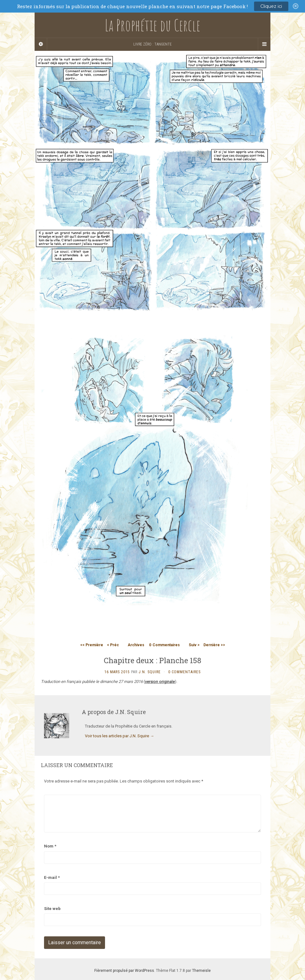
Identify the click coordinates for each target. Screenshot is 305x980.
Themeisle (201, 971)
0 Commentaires (184, 672)
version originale (160, 682)
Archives (136, 645)
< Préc (113, 645)
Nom (50, 846)
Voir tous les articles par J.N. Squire (119, 736)
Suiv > (194, 645)
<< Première (92, 645)
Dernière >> (214, 645)
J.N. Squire (150, 672)
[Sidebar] (41, 44)
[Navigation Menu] (264, 44)
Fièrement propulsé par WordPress (124, 971)
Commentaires (164, 645)
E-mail (52, 877)
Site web (52, 909)
